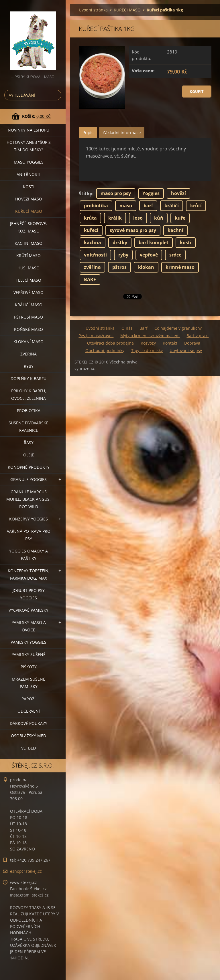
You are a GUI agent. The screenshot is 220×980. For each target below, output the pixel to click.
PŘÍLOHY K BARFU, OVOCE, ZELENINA (29, 394)
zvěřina (92, 267)
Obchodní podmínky (105, 350)
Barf (144, 328)
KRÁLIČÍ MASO (29, 305)
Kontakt (170, 343)
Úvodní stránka (93, 10)
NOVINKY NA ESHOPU (29, 130)
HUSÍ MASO (29, 268)
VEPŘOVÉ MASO (29, 292)
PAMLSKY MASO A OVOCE (29, 626)
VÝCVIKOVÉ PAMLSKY (29, 610)
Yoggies (151, 193)
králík (115, 218)
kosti (186, 242)
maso (126, 206)
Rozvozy (148, 343)
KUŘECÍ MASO (29, 211)
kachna (93, 242)
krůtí (196, 206)
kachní (175, 230)
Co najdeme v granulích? (178, 328)
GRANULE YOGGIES (29, 479)
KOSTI (29, 187)
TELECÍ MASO (29, 280)
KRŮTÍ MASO (29, 256)
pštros (119, 267)
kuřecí (91, 230)
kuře (180, 218)
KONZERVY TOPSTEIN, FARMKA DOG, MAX (29, 574)
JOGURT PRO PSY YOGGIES (29, 594)
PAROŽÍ (29, 699)
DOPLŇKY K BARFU (29, 378)
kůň (159, 218)
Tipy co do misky (147, 350)
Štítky (86, 194)
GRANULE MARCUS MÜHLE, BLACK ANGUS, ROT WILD (29, 499)
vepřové (149, 255)
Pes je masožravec (96, 336)
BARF (90, 279)
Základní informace (122, 132)
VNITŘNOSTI (29, 174)
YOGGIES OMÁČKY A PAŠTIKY (29, 555)
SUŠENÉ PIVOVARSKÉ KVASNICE (29, 427)
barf (148, 206)
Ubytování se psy (186, 350)
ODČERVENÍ (29, 711)
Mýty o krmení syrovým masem (150, 336)
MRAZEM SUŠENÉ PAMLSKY (29, 683)
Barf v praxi (198, 336)
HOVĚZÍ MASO (29, 199)
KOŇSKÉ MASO (29, 329)
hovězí (178, 193)
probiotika (96, 206)
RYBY (29, 366)
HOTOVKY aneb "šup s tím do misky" (29, 146)
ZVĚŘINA (29, 354)
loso (138, 218)
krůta (90, 218)
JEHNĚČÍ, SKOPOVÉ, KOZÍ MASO (29, 227)
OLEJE (29, 455)
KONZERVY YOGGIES (29, 519)
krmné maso (180, 267)
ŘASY (29, 443)
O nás (127, 328)
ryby (123, 255)
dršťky (120, 242)
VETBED (29, 748)
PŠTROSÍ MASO (29, 317)
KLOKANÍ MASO (29, 342)
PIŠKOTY (29, 667)
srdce (175, 255)
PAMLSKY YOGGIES (29, 642)
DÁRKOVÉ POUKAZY (29, 723)
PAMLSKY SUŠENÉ (29, 654)
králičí (172, 206)
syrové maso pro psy (133, 230)
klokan (146, 267)
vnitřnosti (95, 255)
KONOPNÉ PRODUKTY (29, 467)
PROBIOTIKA (29, 411)
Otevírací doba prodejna (110, 343)
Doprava (192, 343)
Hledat (56, 95)
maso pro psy (116, 193)
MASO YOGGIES (29, 162)
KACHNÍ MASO (29, 243)
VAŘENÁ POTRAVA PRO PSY (29, 535)
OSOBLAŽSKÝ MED (29, 736)
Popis (88, 132)
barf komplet (154, 242)
